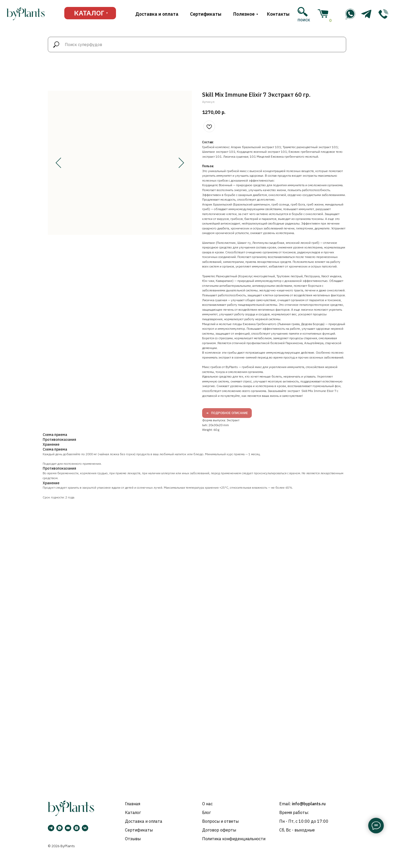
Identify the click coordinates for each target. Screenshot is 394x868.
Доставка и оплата (157, 14)
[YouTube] (68, 828)
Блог (207, 812)
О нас (207, 804)
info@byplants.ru (309, 804)
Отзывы (133, 839)
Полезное (244, 14)
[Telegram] (51, 828)
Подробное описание (230, 413)
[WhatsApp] (60, 828)
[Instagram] (77, 828)
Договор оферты (219, 830)
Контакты (278, 14)
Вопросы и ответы (220, 821)
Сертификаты (206, 14)
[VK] (85, 828)
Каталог (133, 812)
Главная (133, 804)
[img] (383, 14)
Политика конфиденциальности (234, 839)
